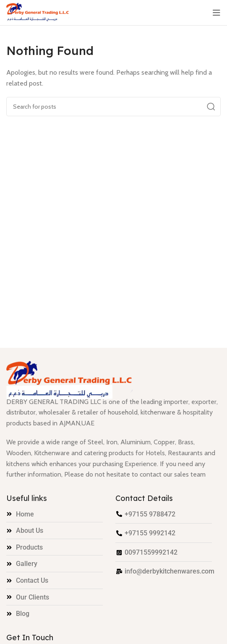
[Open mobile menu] (217, 13)
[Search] (113, 107)
